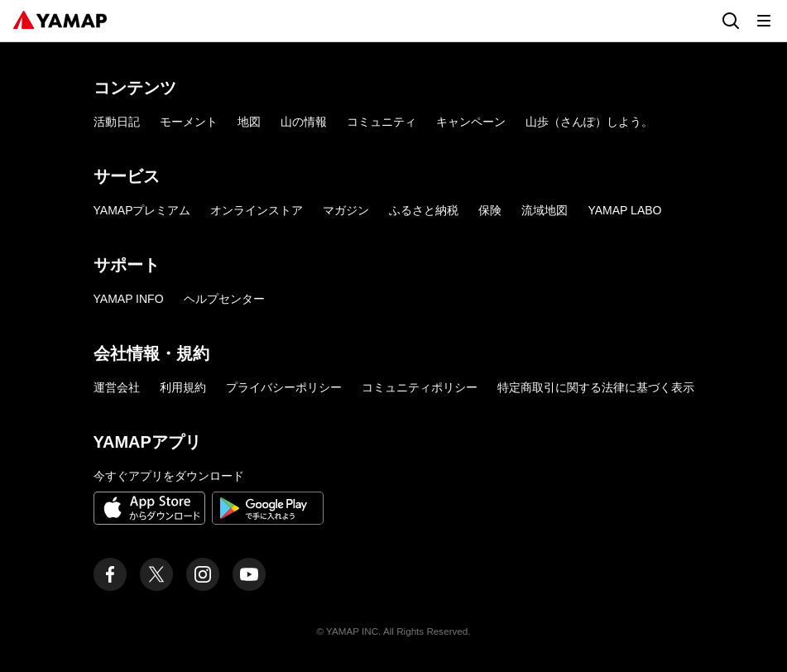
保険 (490, 210)
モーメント (189, 122)
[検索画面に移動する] (731, 21)
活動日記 (117, 122)
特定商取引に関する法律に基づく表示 (596, 387)
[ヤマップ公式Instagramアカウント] (203, 574)
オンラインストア (257, 210)
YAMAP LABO (624, 210)
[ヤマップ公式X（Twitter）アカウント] (156, 574)
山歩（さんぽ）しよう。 (589, 122)
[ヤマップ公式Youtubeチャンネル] (249, 574)
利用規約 (183, 387)
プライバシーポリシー (284, 387)
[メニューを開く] (764, 21)
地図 (249, 122)
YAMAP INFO (129, 299)
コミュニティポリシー (420, 387)
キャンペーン (471, 122)
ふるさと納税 (424, 210)
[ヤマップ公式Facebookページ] (110, 574)
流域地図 (545, 210)
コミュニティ (382, 122)
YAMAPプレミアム (142, 210)
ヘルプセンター (224, 299)
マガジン (346, 210)
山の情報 (304, 122)
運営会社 (117, 387)
